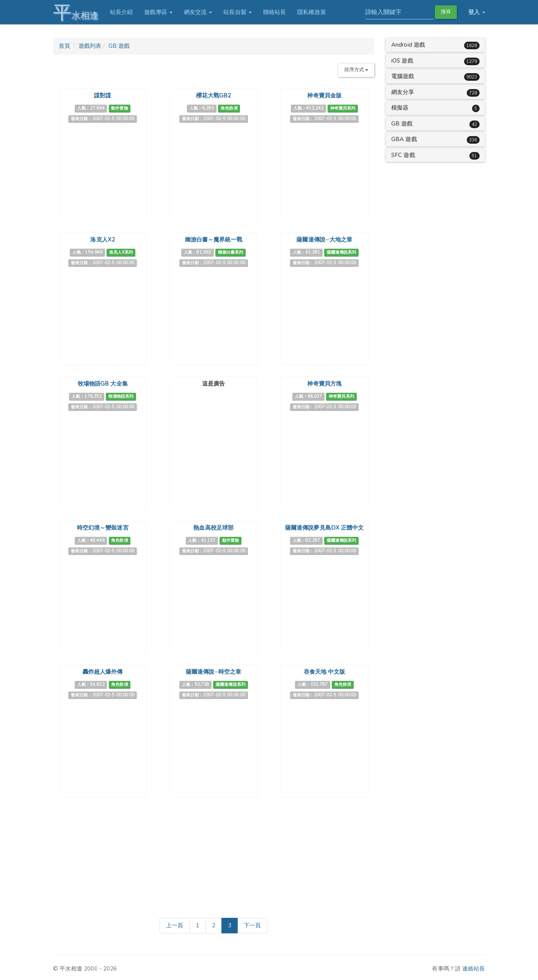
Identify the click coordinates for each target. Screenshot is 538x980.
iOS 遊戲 (402, 61)
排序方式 (356, 70)
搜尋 (446, 12)
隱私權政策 (312, 12)
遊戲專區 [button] (158, 12)
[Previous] (175, 926)
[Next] (252, 926)
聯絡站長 (274, 12)
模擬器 (400, 108)
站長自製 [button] (238, 12)
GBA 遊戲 (404, 139)
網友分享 (403, 92)
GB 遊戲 (119, 46)
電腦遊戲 (403, 76)
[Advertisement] (213, 437)
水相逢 (76, 12)
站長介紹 (121, 12)
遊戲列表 (90, 46)
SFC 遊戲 (403, 155)
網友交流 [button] (198, 12)
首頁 (64, 46)
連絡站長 (474, 969)
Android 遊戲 (408, 45)
